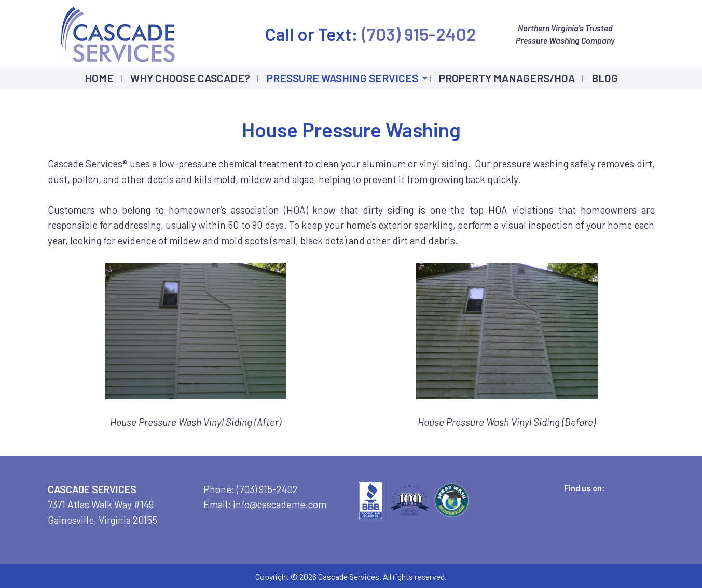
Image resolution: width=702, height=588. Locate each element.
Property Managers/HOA (507, 78)
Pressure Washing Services (342, 78)
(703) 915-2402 (417, 34)
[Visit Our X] (576, 500)
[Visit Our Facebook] (560, 500)
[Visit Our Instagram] (610, 500)
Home (99, 78)
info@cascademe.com (280, 504)
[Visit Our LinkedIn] (593, 500)
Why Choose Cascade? (190, 78)
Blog (605, 78)
